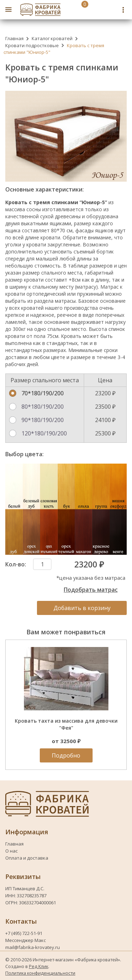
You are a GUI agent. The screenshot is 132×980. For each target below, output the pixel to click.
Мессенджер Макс (26, 940)
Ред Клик (39, 966)
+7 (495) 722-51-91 (24, 933)
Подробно (66, 755)
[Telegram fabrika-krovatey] (112, 10)
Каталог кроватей (52, 38)
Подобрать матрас (91, 590)
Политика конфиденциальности (40, 973)
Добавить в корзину (82, 608)
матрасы (65, 301)
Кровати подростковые (32, 45)
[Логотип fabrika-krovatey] (40, 10)
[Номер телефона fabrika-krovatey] (96, 10)
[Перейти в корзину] (77, 10)
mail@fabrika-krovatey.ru (33, 947)
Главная (14, 38)
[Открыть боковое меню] (8, 10)
